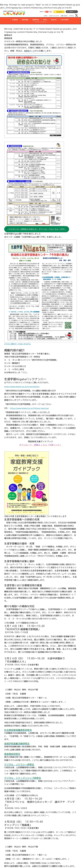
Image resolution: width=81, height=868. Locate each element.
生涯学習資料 (65, 20)
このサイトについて (54, 16)
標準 (47, 12)
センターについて (40, 22)
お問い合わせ (64, 16)
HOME (46, 16)
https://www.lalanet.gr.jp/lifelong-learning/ (32, 409)
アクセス (72, 16)
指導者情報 (25, 20)
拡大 (51, 12)
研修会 (45, 20)
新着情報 (15, 20)
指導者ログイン (73, 12)
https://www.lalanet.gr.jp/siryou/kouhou (24, 387)
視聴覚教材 (36, 20)
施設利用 (54, 20)
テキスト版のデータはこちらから (19, 344)
